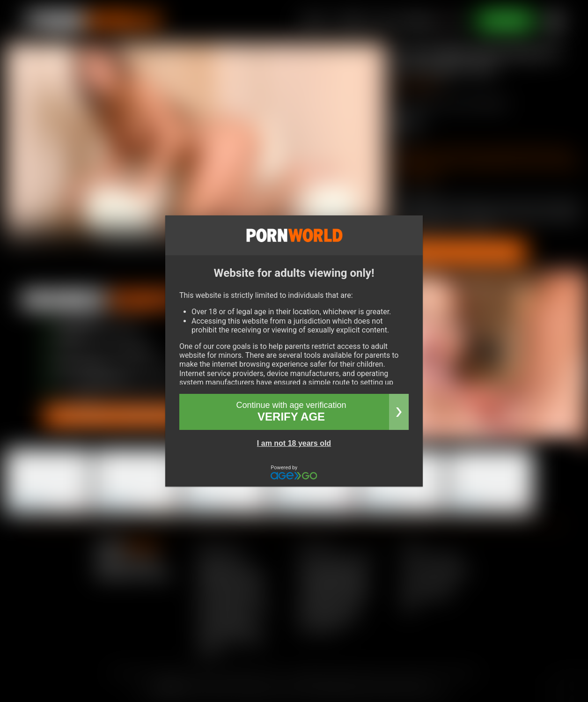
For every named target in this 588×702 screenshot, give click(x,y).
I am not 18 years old (294, 443)
